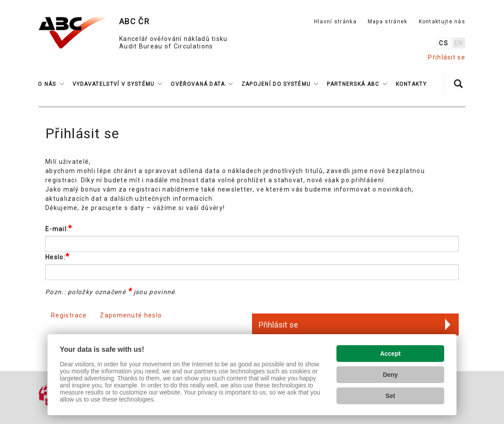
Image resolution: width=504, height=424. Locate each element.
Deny (390, 375)
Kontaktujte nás (442, 22)
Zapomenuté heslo (131, 315)
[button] (51, 84)
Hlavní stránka (335, 22)
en (459, 43)
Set (391, 396)
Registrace (69, 315)
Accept (390, 354)
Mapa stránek (388, 22)
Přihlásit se (447, 57)
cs (444, 43)
